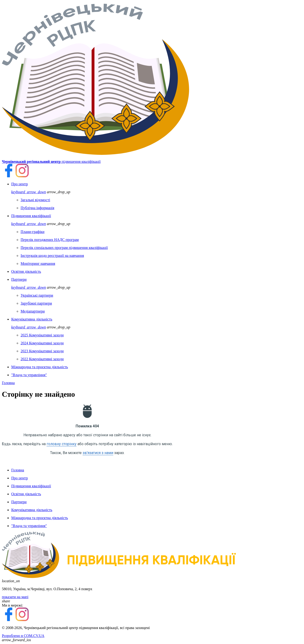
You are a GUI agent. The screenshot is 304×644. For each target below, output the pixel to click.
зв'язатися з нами (98, 453)
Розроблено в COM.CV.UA (23, 636)
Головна (8, 383)
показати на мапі (15, 597)
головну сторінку (62, 444)
